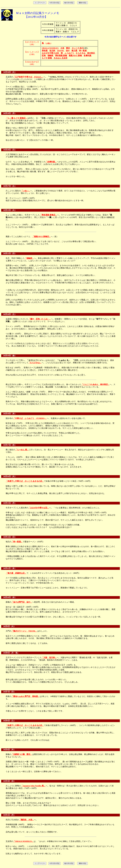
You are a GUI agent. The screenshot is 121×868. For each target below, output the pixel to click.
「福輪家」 (29, 258)
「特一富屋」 (17, 542)
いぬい (48, 43)
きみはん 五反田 (60, 58)
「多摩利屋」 (51, 162)
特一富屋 (83, 51)
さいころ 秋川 (78, 48)
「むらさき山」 (35, 363)
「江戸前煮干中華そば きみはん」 (28, 77)
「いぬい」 (26, 191)
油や (68, 51)
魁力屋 (74, 51)
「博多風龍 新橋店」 (48, 215)
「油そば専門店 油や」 (22, 602)
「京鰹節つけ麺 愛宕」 (22, 754)
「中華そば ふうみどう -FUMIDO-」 (30, 418)
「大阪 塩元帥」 (49, 658)
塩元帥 (52, 51)
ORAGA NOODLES (50, 48)
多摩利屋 (87, 56)
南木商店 (91, 53)
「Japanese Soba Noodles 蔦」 (33, 786)
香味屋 (45, 51)
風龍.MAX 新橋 (75, 56)
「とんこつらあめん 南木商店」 (95, 384)
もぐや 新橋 (47, 58)
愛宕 (68, 48)
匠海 (44, 56)
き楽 (62, 48)
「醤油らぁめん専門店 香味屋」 (26, 696)
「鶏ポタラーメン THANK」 (24, 631)
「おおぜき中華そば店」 (39, 508)
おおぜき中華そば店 (50, 53)
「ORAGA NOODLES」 (23, 841)
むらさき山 (81, 53)
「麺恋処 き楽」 (26, 820)
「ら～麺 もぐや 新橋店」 (17, 118)
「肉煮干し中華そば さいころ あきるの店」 (25, 481)
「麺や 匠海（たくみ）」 (40, 319)
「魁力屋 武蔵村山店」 (16, 573)
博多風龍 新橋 (61, 56)
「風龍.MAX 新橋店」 (41, 237)
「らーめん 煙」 (22, 450)
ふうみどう (69, 53)
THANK (60, 51)
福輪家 (50, 56)
